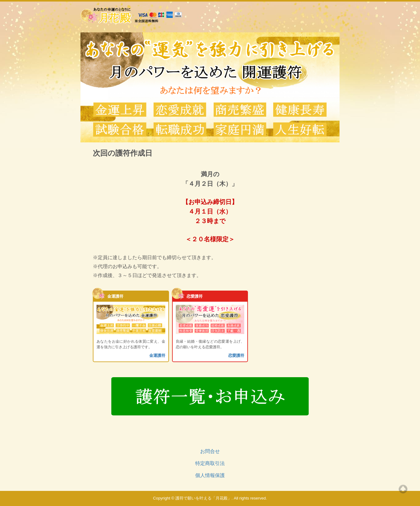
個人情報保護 (210, 475)
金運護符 (157, 355)
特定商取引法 (210, 463)
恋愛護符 (236, 355)
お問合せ (210, 451)
